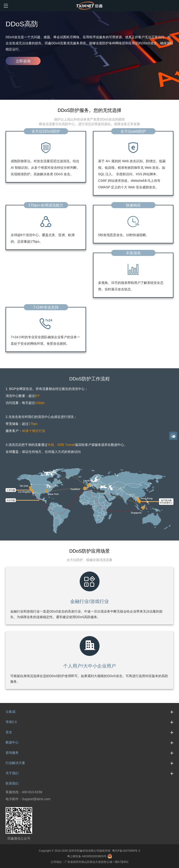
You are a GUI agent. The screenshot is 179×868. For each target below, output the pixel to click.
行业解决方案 (89, 763)
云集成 (89, 712)
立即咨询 (23, 61)
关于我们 (89, 773)
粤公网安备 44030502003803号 (89, 856)
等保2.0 (89, 722)
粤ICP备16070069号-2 (125, 851)
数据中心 (89, 742)
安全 (89, 732)
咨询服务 (89, 753)
